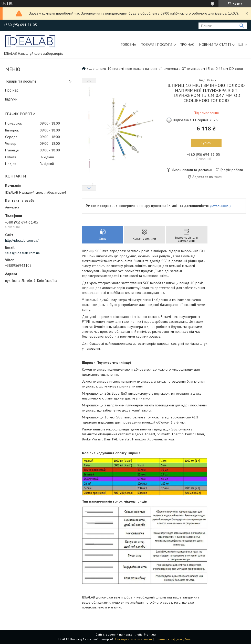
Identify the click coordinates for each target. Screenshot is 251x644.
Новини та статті (215, 45)
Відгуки (11, 99)
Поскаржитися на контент (134, 639)
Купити (206, 143)
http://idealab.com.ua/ (22, 240)
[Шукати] (241, 26)
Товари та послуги (20, 81)
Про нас (187, 45)
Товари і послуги (157, 45)
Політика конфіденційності (174, 639)
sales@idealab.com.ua (22, 253)
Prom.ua (150, 634)
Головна (128, 45)
